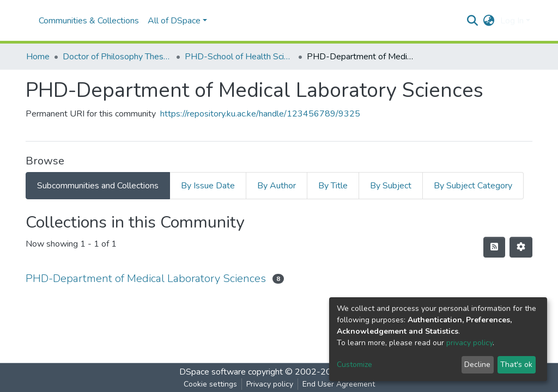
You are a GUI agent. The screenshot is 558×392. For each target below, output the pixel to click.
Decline (477, 365)
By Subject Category (473, 186)
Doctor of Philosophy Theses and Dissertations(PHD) (117, 57)
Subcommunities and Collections (98, 186)
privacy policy (469, 343)
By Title (333, 186)
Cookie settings (210, 384)
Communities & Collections (89, 21)
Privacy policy (270, 384)
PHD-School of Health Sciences (239, 57)
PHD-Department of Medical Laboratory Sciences (146, 278)
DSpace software (213, 372)
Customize (354, 365)
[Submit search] (473, 21)
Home (38, 57)
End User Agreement (339, 384)
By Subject (391, 186)
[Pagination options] (521, 247)
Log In (512, 21)
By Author (277, 186)
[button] (489, 21)
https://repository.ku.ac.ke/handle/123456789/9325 (260, 114)
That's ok (516, 365)
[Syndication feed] (494, 247)
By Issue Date (208, 186)
